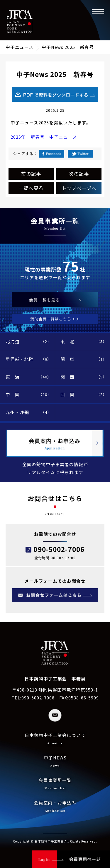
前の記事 (31, 174)
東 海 (29, 377)
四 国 (84, 394)
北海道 (29, 342)
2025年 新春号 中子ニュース (44, 137)
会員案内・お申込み (55, 807)
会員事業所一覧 (55, 784)
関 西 (84, 377)
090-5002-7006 (59, 549)
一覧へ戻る (31, 188)
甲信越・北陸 (29, 359)
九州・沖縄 (29, 412)
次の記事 (79, 174)
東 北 (84, 342)
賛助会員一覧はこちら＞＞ (55, 319)
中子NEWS (55, 762)
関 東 (84, 359)
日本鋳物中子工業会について (55, 739)
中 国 (29, 394)
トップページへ (79, 188)
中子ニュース (20, 47)
